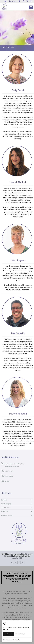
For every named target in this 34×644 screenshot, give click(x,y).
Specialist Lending (7, 515)
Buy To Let (5, 511)
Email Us (7, 481)
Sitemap (8, 556)
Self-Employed (6, 508)
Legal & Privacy (27, 554)
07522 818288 (9, 476)
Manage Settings (20, 634)
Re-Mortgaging (6, 504)
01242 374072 (9, 471)
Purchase (4, 500)
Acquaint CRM (17, 558)
